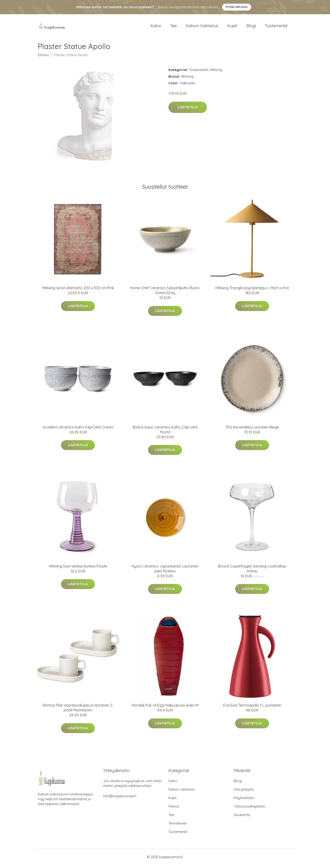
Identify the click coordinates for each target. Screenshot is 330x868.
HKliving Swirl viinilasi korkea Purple (78, 569)
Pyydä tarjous (237, 7)
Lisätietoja (188, 110)
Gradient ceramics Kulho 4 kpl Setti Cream (78, 430)
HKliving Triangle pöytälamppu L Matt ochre (252, 291)
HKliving (216, 73)
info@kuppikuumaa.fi (120, 799)
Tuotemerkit (276, 27)
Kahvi (156, 27)
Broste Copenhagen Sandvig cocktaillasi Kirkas (252, 572)
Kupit (232, 27)
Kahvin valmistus (202, 27)
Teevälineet (177, 826)
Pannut (174, 809)
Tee (173, 27)
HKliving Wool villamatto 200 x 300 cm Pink (78, 291)
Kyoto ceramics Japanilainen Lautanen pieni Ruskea (165, 572)
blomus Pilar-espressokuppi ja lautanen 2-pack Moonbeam (78, 711)
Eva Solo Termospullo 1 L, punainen (252, 708)
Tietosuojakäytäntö (249, 809)
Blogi (251, 27)
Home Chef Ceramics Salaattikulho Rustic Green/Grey (165, 293)
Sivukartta (242, 818)
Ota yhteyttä (244, 793)
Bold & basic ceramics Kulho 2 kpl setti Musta (165, 433)
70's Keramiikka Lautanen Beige (252, 430)
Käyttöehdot (244, 801)
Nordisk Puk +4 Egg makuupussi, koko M (165, 708)
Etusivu (43, 58)
